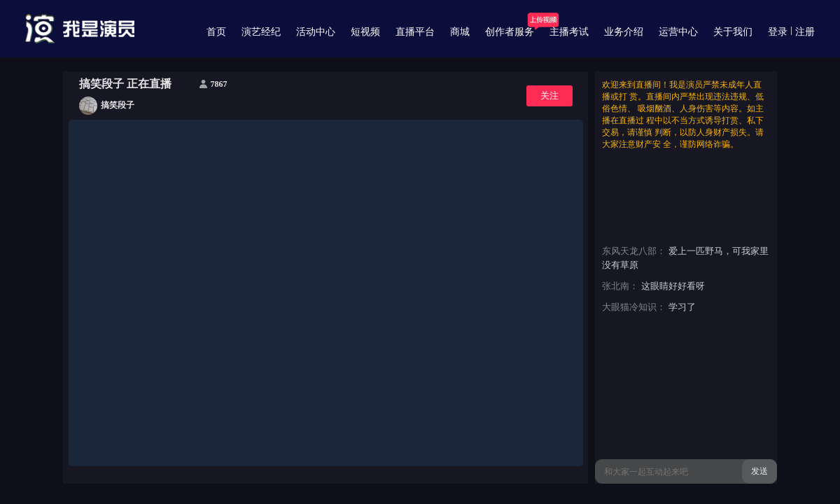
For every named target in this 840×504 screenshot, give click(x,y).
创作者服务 (510, 32)
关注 (549, 96)
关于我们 (733, 32)
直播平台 (415, 32)
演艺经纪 (261, 32)
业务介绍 (624, 32)
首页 (216, 32)
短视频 (365, 32)
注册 (805, 32)
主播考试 (569, 32)
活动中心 (316, 32)
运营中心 (678, 32)
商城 (460, 32)
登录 (778, 32)
